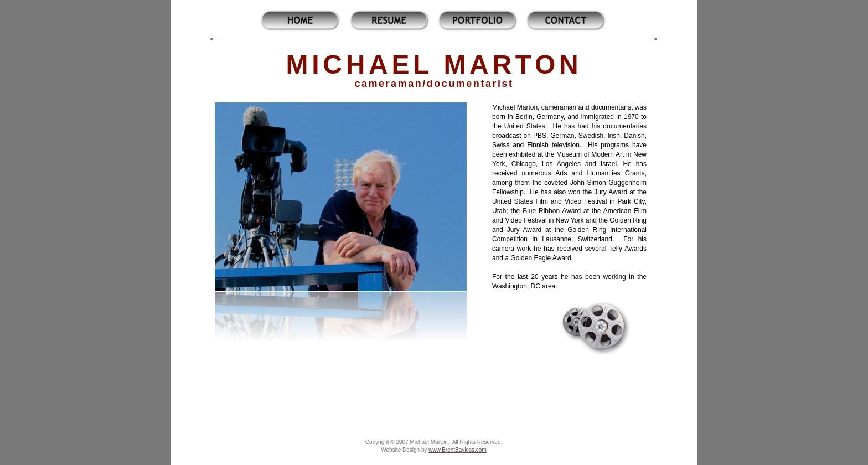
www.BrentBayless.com (457, 450)
